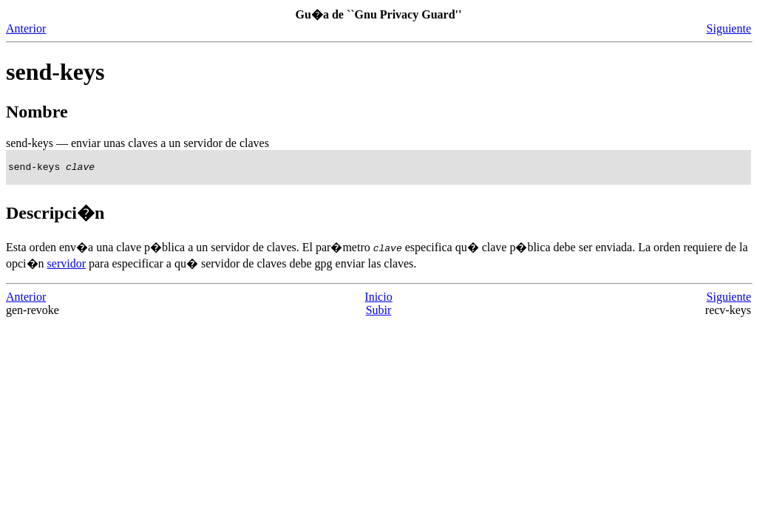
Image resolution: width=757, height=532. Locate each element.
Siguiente (729, 28)
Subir (379, 312)
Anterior (26, 28)
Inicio (378, 299)
